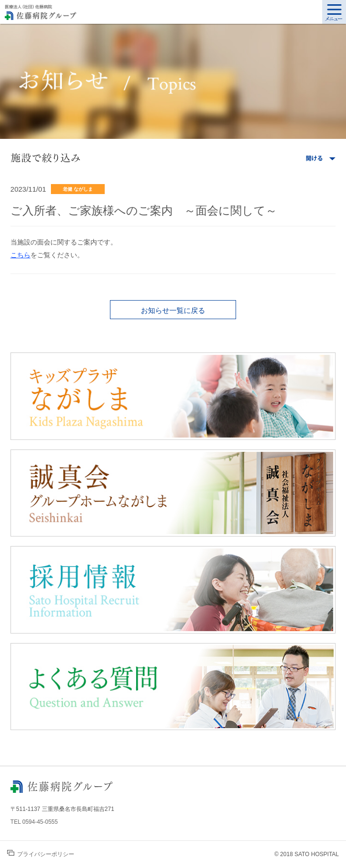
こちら (20, 255)
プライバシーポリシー (41, 854)
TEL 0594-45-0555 (34, 822)
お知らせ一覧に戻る (173, 310)
